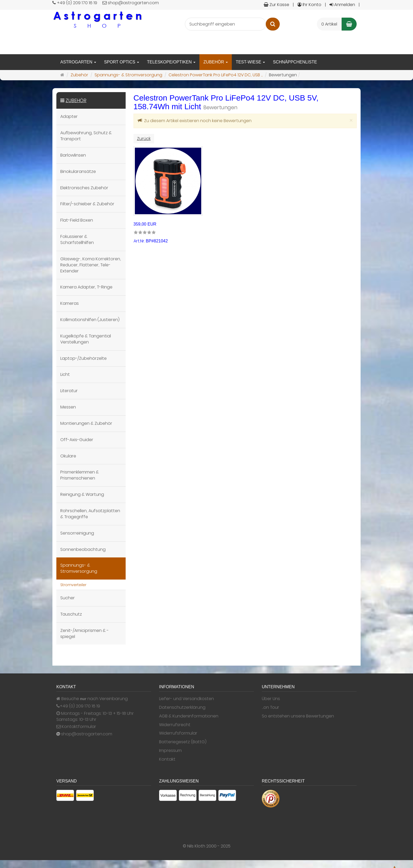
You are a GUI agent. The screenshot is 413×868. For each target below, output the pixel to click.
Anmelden (342, 5)
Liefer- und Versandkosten (186, 699)
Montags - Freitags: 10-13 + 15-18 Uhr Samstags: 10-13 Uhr (95, 717)
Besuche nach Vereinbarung (92, 699)
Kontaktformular (76, 727)
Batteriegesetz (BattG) (183, 742)
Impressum (170, 751)
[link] (145, 233)
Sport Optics (122, 62)
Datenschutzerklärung (182, 707)
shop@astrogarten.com (87, 734)
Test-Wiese (250, 62)
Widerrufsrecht (175, 725)
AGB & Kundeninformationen (189, 716)
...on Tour (271, 707)
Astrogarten (78, 62)
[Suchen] (273, 24)
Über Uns (271, 699)
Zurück (144, 139)
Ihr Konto (309, 5)
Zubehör (216, 62)
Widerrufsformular (178, 733)
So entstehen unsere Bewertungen (298, 716)
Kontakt (167, 759)
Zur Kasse (276, 5)
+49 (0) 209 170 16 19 (80, 706)
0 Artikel (329, 24)
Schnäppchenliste (295, 62)
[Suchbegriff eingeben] (225, 24)
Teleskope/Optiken (171, 62)
